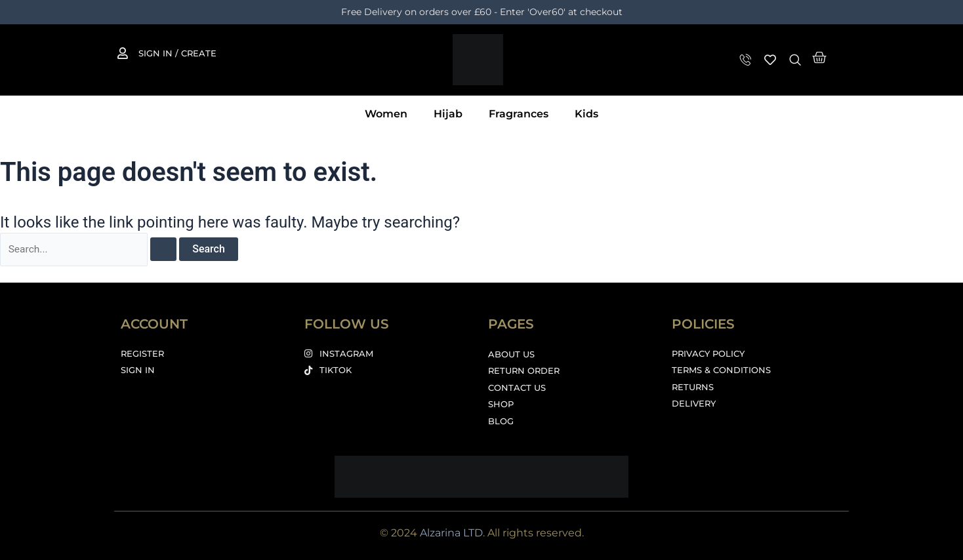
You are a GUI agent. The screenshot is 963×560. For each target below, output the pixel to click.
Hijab (448, 114)
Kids (586, 114)
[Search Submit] (166, 250)
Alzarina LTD (451, 533)
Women (386, 114)
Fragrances (519, 114)
